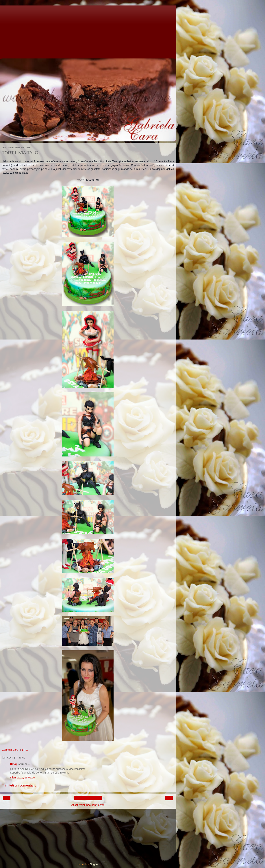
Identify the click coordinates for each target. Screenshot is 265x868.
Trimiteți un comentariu (19, 785)
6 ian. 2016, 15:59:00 (22, 778)
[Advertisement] (88, 31)
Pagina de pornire (88, 798)
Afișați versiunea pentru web (88, 805)
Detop (14, 764)
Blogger (94, 864)
